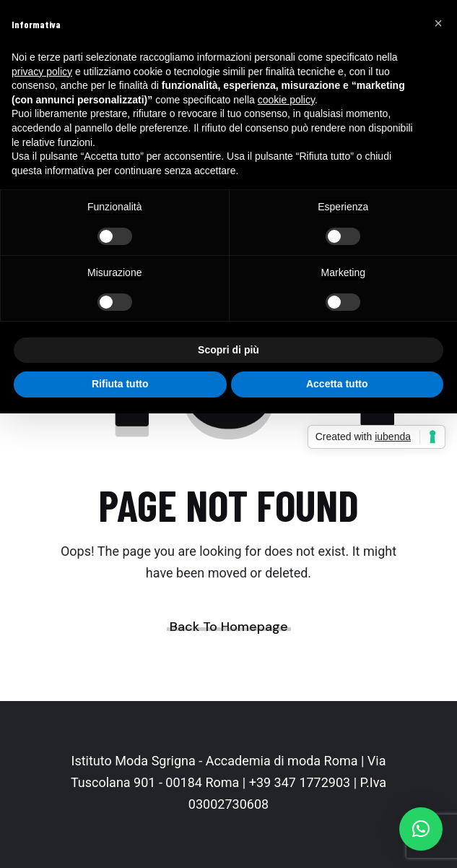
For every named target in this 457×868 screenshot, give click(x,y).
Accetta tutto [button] (337, 384)
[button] (421, 829)
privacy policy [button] (42, 72)
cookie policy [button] (286, 100)
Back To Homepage (229, 627)
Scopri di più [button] (229, 350)
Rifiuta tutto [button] (120, 384)
